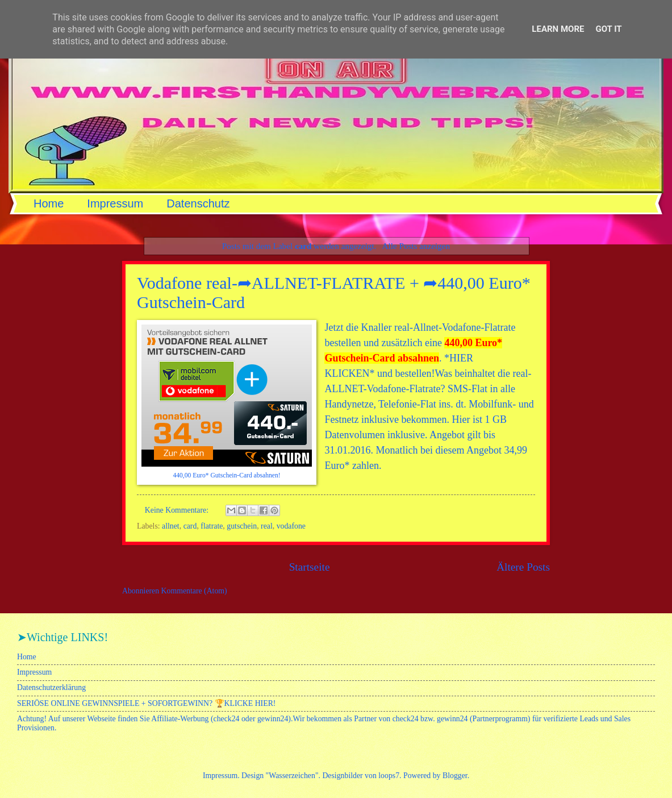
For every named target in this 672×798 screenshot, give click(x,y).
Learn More (558, 29)
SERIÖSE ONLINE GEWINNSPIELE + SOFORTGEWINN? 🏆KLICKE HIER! (146, 703)
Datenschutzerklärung (51, 687)
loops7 (389, 776)
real (267, 526)
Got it (608, 29)
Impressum (115, 203)
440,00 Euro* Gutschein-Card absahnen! (226, 475)
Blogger (455, 776)
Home (49, 203)
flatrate (212, 526)
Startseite (310, 567)
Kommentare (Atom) (194, 591)
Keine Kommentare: (178, 510)
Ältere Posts (523, 567)
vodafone (291, 526)
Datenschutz (198, 203)
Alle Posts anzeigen (416, 246)
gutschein (242, 526)
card (190, 526)
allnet (171, 526)
